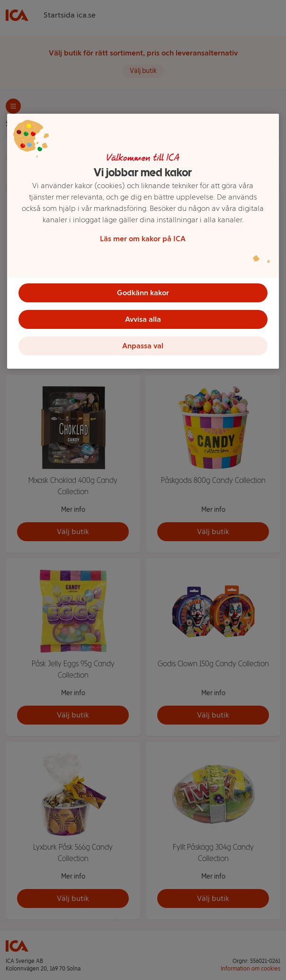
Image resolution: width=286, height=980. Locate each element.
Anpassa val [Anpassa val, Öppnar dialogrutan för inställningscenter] (143, 346)
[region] (143, 241)
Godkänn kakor (143, 293)
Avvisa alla (143, 319)
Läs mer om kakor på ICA (143, 239)
